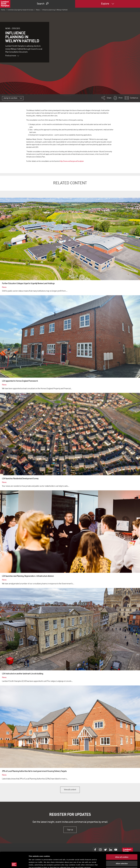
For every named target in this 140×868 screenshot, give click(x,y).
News (38, 10)
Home (3, 10)
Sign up (70, 830)
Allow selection (122, 848)
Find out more (12, 56)
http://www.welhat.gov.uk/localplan (72, 161)
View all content (70, 790)
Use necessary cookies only (122, 854)
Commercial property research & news (21, 10)
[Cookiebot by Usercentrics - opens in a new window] (14, 864)
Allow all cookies (122, 841)
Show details (115, 864)
